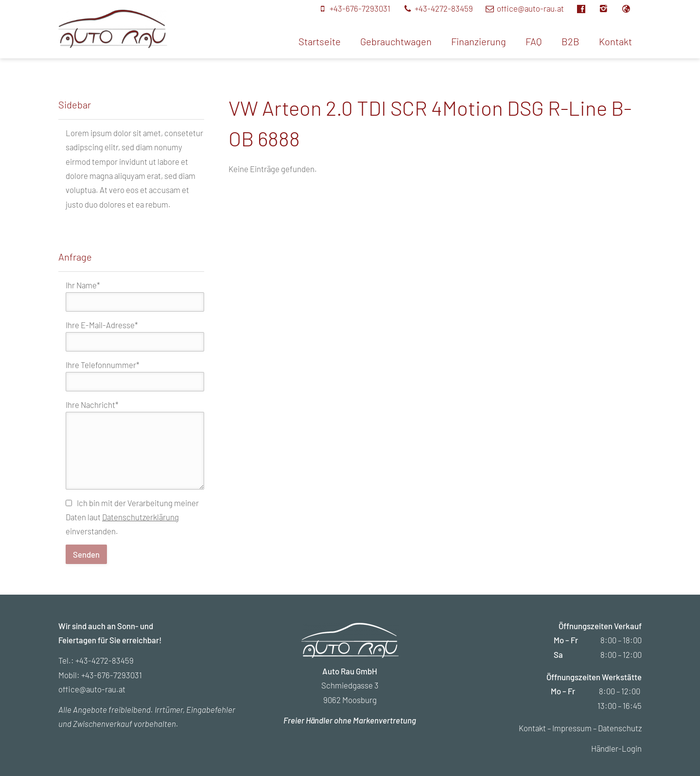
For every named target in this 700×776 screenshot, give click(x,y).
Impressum (572, 728)
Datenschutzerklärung (140, 517)
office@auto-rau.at (92, 689)
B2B (570, 41)
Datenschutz (620, 728)
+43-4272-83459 (105, 660)
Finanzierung (479, 41)
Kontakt (615, 41)
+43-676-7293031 (112, 675)
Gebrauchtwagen (396, 41)
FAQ (534, 41)
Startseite (320, 41)
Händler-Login (616, 748)
